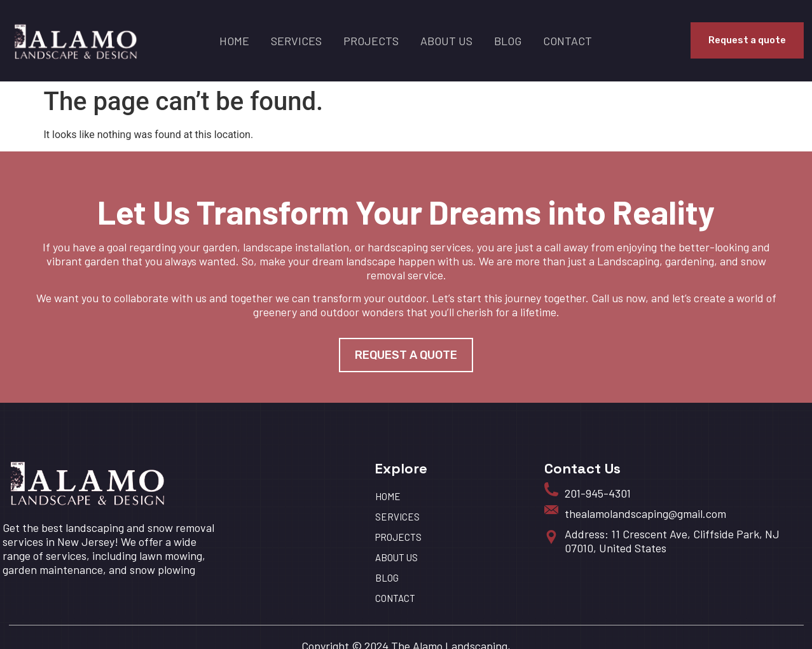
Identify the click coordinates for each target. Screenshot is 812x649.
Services (296, 41)
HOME (234, 41)
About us (446, 41)
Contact (568, 41)
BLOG (508, 41)
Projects (371, 41)
